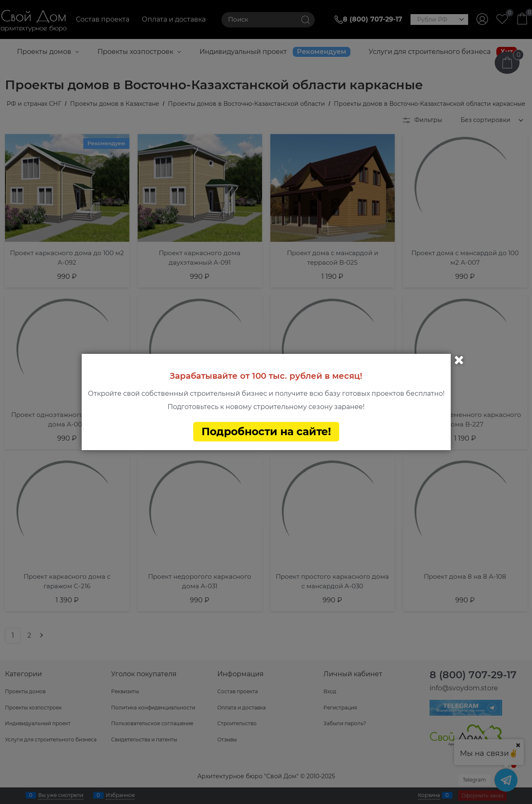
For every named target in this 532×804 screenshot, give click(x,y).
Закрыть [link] (459, 360)
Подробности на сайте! (266, 431)
